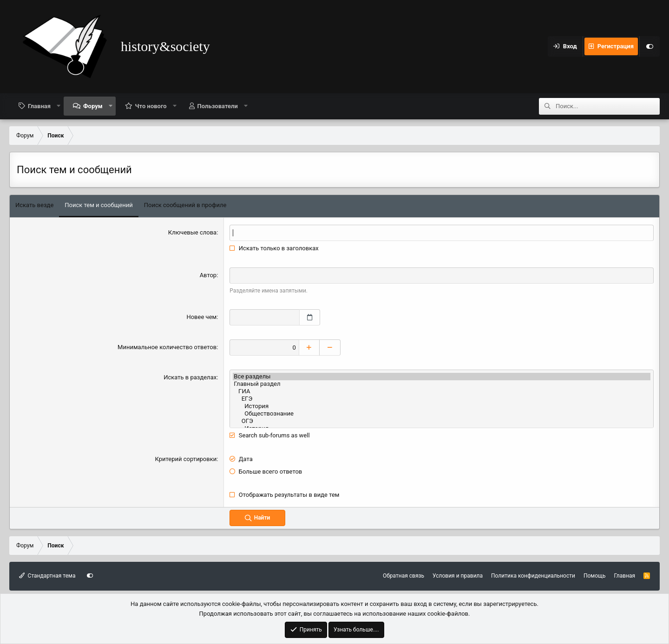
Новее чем (201, 317)
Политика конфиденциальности (533, 576)
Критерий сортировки (186, 459)
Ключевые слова (192, 232)
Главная (39, 106)
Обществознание (442, 413)
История (442, 406)
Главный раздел (442, 384)
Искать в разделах (190, 377)
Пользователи (218, 106)
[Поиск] (608, 106)
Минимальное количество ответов (167, 347)
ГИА (442, 391)
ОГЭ (442, 421)
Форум (93, 106)
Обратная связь (403, 576)
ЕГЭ (442, 398)
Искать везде (34, 205)
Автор (208, 275)
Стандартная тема (47, 576)
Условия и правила (458, 576)
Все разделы (442, 376)
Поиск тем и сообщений (98, 205)
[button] (59, 106)
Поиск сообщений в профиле (185, 205)
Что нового (151, 106)
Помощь (595, 576)
